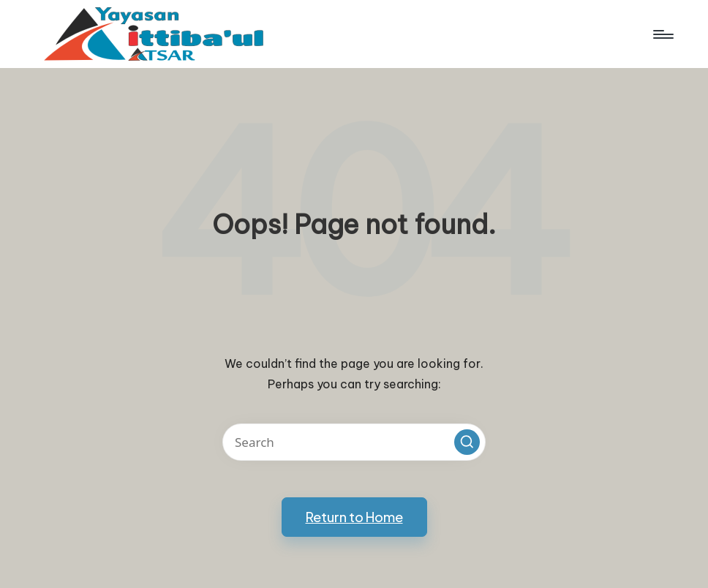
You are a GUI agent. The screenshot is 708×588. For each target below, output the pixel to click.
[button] (467, 442)
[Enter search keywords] (354, 442)
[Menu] (662, 34)
